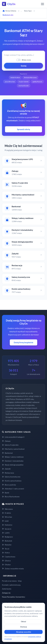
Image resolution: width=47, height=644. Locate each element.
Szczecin (7, 529)
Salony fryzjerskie (10, 445)
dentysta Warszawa (30, 77)
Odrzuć (23, 622)
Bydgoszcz (7, 537)
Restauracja (8, 473)
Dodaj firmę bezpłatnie (23, 342)
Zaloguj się (6, 593)
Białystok (7, 541)
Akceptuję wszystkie (24, 632)
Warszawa (7, 509)
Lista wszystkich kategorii (13, 437)
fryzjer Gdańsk (24, 82)
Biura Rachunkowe (11, 497)
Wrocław (7, 517)
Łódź (5, 521)
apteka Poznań (37, 82)
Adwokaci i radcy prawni (13, 489)
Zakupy (6, 441)
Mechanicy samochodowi (13, 449)
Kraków (6, 513)
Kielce (6, 553)
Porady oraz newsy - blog (12, 581)
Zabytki (6, 469)
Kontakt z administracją (11, 585)
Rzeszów (7, 545)
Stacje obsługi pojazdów (13, 465)
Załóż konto (7, 589)
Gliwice (6, 561)
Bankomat (7, 453)
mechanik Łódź (24, 86)
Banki (6, 493)
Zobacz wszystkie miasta (13, 569)
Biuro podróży (9, 485)
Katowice (7, 525)
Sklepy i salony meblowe (13, 457)
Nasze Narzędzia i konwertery (14, 597)
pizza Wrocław (10, 82)
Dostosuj (24, 627)
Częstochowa (9, 557)
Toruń (6, 549)
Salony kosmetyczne (11, 477)
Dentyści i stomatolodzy (13, 461)
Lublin (6, 533)
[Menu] (42, 4)
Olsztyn (6, 565)
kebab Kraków (15, 77)
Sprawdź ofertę (23, 129)
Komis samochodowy (12, 481)
